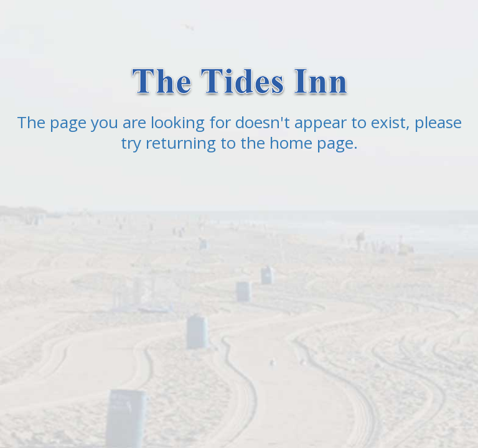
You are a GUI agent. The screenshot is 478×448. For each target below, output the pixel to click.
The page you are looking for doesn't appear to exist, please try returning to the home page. (239, 132)
